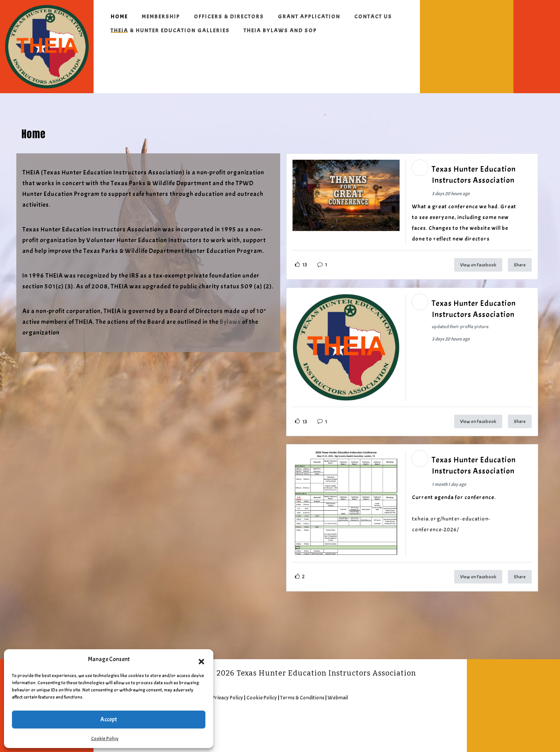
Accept (109, 720)
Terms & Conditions (302, 698)
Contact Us (373, 17)
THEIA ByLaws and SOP (280, 30)
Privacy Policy (228, 698)
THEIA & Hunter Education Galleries (170, 30)
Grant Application (309, 17)
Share (520, 265)
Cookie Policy (105, 738)
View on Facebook (478, 265)
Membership (161, 17)
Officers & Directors (229, 17)
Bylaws (230, 322)
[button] (201, 660)
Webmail (338, 698)
